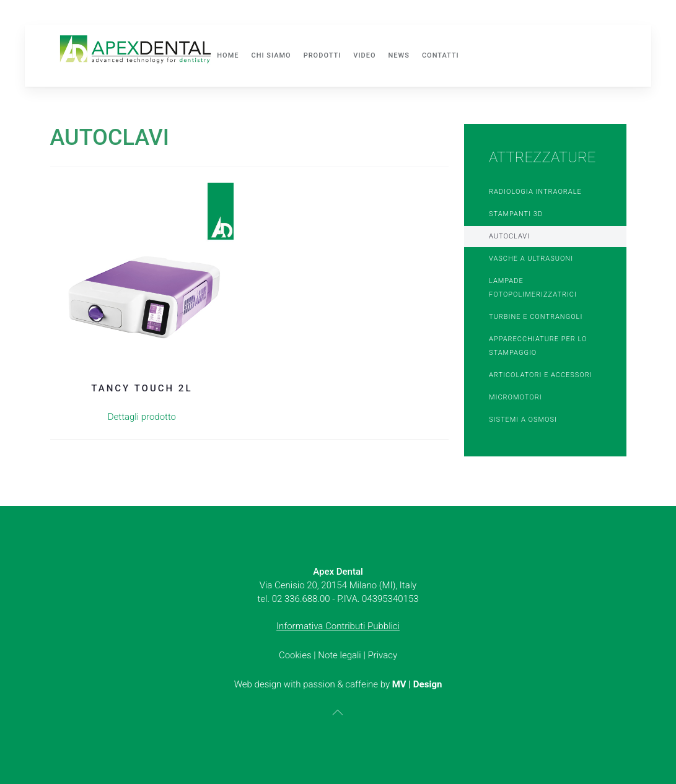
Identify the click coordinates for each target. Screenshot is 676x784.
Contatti (441, 55)
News (399, 55)
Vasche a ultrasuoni (531, 259)
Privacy (382, 655)
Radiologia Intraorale (535, 192)
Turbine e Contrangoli (536, 317)
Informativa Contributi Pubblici (338, 626)
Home (228, 55)
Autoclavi (509, 236)
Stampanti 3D (516, 214)
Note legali (340, 655)
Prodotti (323, 55)
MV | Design (417, 684)
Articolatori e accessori (541, 375)
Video (364, 55)
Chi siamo (271, 55)
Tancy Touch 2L (142, 388)
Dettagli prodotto (142, 417)
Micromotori (516, 397)
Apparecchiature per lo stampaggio (538, 346)
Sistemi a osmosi (523, 420)
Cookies (295, 655)
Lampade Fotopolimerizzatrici (533, 288)
